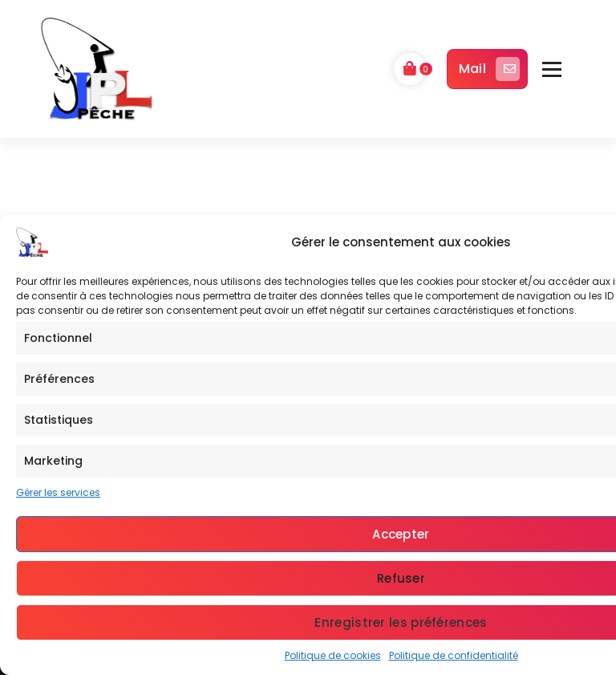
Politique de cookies (333, 655)
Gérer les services (58, 492)
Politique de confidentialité (454, 655)
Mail (489, 69)
